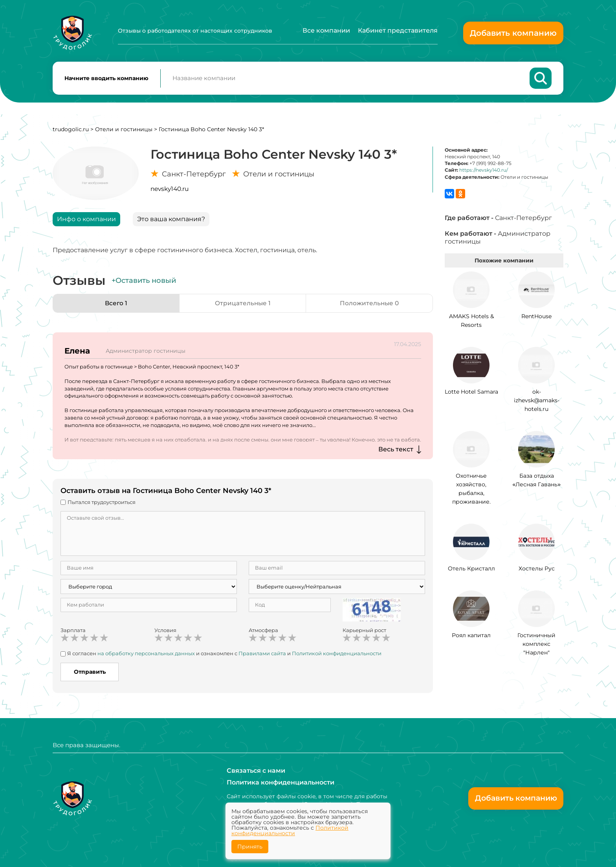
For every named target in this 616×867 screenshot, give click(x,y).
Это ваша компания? (171, 221)
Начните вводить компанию (106, 79)
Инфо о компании (86, 221)
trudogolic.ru (71, 131)
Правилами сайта (262, 655)
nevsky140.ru (170, 190)
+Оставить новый (144, 282)
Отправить (90, 673)
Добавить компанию (513, 33)
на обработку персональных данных (146, 655)
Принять (250, 847)
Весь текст (396, 451)
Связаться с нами (256, 771)
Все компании (326, 30)
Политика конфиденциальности (280, 782)
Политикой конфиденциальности (337, 655)
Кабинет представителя (398, 30)
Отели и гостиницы (124, 131)
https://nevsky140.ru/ (484, 171)
